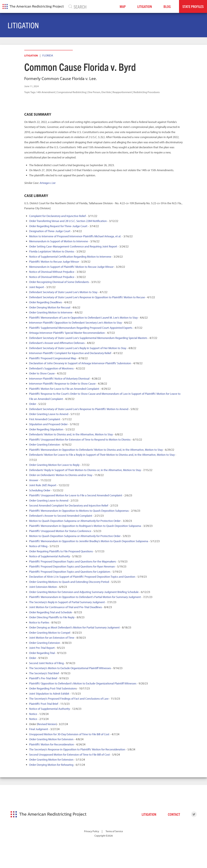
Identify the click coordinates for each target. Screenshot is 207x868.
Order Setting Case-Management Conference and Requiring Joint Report (73, 246)
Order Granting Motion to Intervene (51, 312)
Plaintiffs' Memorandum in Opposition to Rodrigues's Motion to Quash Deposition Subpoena (85, 526)
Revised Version (47, 724)
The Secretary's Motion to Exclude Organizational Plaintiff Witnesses (70, 668)
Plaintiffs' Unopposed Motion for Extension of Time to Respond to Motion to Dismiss (80, 439)
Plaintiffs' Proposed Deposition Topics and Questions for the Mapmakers (73, 561)
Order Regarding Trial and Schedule (51, 612)
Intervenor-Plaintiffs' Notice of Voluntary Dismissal (59, 379)
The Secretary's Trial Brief (44, 673)
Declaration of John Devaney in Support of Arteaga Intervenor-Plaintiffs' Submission (80, 363)
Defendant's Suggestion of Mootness (51, 368)
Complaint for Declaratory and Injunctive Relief (57, 216)
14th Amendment (46, 92)
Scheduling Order (40, 490)
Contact (174, 814)
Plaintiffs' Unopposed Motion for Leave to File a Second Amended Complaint (76, 495)
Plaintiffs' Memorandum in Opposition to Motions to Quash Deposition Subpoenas (79, 511)
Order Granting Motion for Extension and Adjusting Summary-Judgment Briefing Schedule (84, 592)
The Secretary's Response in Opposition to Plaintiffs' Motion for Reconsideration (77, 749)
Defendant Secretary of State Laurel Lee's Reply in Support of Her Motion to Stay (78, 348)
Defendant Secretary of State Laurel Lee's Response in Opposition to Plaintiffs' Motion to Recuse (87, 297)
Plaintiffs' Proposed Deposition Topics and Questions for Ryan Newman (72, 566)
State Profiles (193, 6)
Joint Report (37, 287)
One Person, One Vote (99, 92)
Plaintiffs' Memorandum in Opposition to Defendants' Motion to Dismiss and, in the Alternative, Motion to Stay (96, 450)
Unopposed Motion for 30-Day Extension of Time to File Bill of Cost (69, 734)
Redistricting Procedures (147, 92)
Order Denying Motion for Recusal (50, 307)
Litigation (145, 6)
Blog (167, 6)
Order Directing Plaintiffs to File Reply (52, 617)
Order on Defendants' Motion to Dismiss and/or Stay (61, 475)
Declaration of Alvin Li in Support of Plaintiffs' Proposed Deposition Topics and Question (82, 577)
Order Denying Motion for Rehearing (51, 765)
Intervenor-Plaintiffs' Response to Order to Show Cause (62, 384)
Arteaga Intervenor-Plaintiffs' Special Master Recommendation (67, 333)
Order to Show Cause (42, 373)
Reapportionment (122, 92)
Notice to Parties (39, 622)
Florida (48, 55)
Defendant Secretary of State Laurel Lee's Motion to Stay (63, 292)
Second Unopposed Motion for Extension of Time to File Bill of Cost (69, 755)
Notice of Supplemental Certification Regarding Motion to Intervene (70, 257)
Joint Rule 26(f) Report (43, 485)
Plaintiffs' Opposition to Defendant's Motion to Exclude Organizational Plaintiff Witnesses (83, 683)
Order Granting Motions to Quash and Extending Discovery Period (69, 582)
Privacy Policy (92, 831)
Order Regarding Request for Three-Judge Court (58, 226)
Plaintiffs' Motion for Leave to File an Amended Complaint (64, 389)
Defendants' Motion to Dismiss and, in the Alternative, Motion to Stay (71, 434)
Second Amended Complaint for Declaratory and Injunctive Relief (69, 505)
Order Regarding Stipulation (46, 429)
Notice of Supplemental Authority (49, 556)
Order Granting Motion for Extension (51, 739)
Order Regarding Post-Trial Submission (52, 688)
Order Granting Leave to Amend (49, 414)
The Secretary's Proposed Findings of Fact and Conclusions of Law (69, 699)
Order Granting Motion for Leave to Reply (54, 465)
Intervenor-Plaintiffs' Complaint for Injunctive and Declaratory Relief (70, 353)
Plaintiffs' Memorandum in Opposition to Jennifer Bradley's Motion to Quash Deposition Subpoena (89, 541)
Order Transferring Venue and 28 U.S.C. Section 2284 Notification (68, 221)
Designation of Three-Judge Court (50, 231)
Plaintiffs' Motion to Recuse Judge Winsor (54, 262)
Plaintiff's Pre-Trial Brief (43, 678)
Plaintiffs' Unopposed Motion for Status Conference (60, 531)
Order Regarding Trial (42, 653)
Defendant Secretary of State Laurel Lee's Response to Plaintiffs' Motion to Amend (79, 409)
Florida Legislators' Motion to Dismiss (52, 251)
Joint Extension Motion (43, 587)
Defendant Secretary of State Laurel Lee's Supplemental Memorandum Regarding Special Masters (88, 338)
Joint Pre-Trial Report (42, 648)
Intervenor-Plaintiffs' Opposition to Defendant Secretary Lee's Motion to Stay (75, 323)
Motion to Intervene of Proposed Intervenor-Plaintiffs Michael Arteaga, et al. (75, 236)
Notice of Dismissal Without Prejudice (52, 272)
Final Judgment (39, 729)
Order (33, 404)
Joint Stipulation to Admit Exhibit (49, 694)
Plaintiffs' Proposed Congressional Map (53, 358)
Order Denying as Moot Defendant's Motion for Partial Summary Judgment (74, 627)
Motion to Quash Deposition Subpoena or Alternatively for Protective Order (75, 521)
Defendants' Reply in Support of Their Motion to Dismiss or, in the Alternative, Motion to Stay (85, 470)
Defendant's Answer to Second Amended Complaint (61, 516)
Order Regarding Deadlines (46, 302)
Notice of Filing (38, 546)
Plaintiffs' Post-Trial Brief (44, 704)
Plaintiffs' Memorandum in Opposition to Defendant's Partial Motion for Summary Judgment (85, 597)
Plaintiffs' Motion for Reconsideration (52, 744)
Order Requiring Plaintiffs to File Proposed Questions (61, 551)
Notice (33, 714)
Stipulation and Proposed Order (48, 424)
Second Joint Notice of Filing (46, 663)
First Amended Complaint (45, 419)
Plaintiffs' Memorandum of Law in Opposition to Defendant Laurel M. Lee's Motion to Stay (83, 318)
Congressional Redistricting (71, 92)
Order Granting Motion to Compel (50, 633)
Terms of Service (114, 831)
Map (123, 6)
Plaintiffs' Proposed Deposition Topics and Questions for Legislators (70, 572)
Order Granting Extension (45, 444)
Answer (34, 480)
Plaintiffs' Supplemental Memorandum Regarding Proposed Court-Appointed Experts (81, 328)
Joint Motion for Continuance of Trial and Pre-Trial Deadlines (65, 607)
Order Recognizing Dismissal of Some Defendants (59, 282)
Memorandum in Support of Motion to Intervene (59, 241)
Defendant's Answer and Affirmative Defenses (57, 343)
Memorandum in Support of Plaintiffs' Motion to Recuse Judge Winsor (71, 267)
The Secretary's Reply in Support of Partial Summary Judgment (67, 602)
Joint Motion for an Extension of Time (52, 638)
